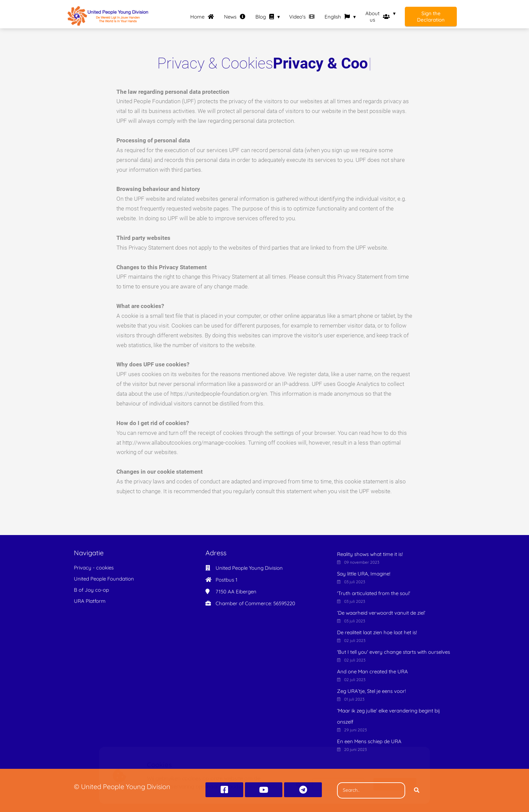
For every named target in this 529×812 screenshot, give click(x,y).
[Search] (417, 790)
